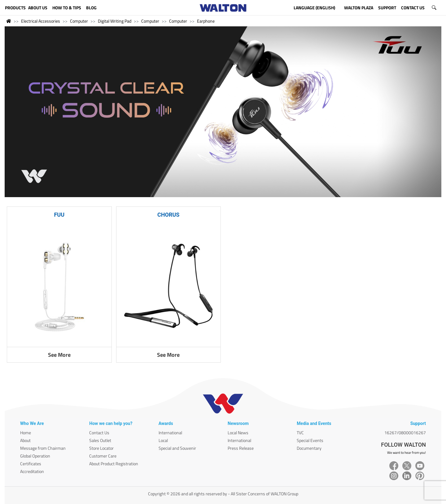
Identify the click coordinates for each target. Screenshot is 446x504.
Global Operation (35, 456)
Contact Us (99, 433)
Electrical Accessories (41, 21)
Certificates (31, 464)
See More (59, 355)
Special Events (310, 440)
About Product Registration (114, 464)
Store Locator (101, 448)
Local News (238, 433)
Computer (79, 21)
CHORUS (168, 215)
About (25, 440)
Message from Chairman (43, 448)
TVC (300, 433)
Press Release (241, 448)
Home (26, 433)
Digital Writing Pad (115, 21)
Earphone (206, 21)
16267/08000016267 (405, 433)
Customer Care (103, 456)
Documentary (309, 448)
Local (163, 440)
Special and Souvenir (177, 448)
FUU (59, 215)
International (170, 433)
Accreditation (32, 471)
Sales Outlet (100, 440)
